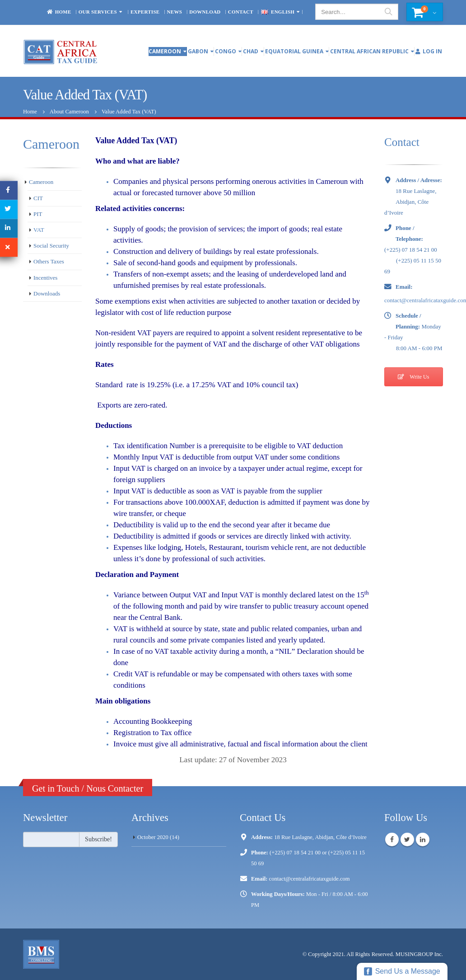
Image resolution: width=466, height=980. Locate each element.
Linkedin (423, 839)
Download (205, 12)
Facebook (392, 839)
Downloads (47, 293)
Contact (241, 12)
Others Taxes (49, 261)
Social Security (51, 246)
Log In (429, 51)
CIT (38, 198)
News (175, 12)
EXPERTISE (145, 12)
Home (59, 12)
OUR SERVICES (98, 12)
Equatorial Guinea (294, 51)
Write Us (413, 377)
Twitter (407, 839)
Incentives (45, 278)
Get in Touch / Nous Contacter (88, 788)
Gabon (198, 51)
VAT (39, 230)
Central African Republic (369, 51)
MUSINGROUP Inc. (419, 954)
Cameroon (165, 51)
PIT (38, 214)
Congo (226, 51)
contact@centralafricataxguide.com (310, 879)
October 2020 (153, 837)
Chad (251, 51)
